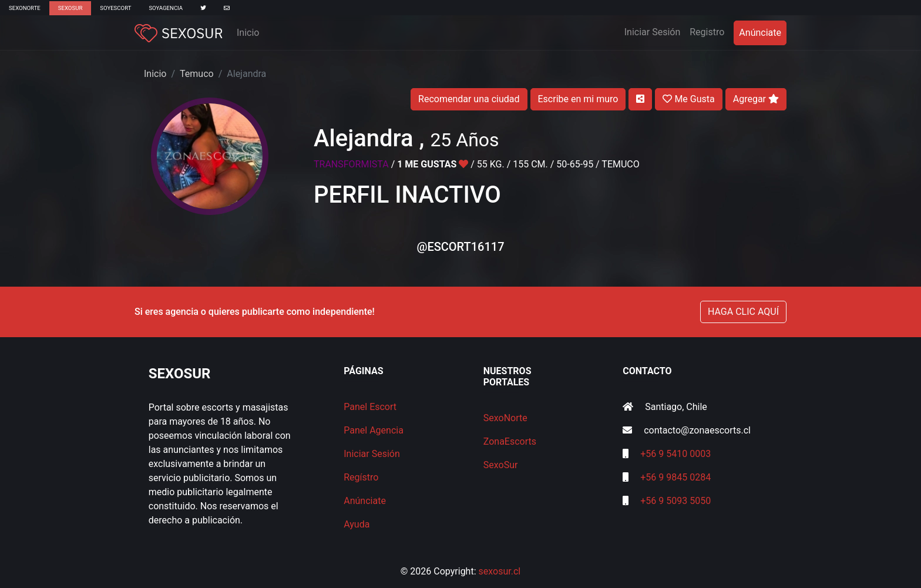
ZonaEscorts (510, 441)
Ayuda (357, 524)
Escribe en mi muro (578, 99)
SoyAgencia (166, 8)
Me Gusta (688, 99)
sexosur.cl (500, 571)
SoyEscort (115, 8)
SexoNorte (25, 8)
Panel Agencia (374, 430)
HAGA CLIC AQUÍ (743, 312)
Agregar (756, 99)
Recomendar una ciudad (469, 99)
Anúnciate (760, 33)
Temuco (197, 74)
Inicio (248, 33)
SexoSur (70, 8)
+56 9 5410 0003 (675, 454)
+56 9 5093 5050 (675, 501)
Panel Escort (370, 407)
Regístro (361, 477)
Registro (707, 32)
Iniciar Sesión (655, 31)
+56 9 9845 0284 (675, 477)
